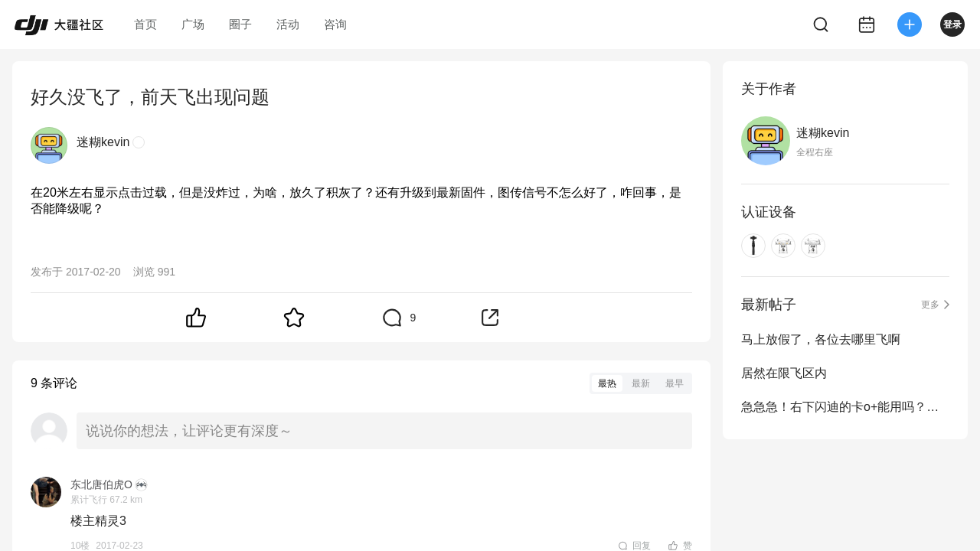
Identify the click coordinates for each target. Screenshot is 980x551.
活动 (288, 24)
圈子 (240, 24)
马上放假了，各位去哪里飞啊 (821, 339)
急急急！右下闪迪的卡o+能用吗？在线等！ (845, 407)
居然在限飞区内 (784, 373)
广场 (193, 24)
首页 (145, 24)
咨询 (335, 24)
